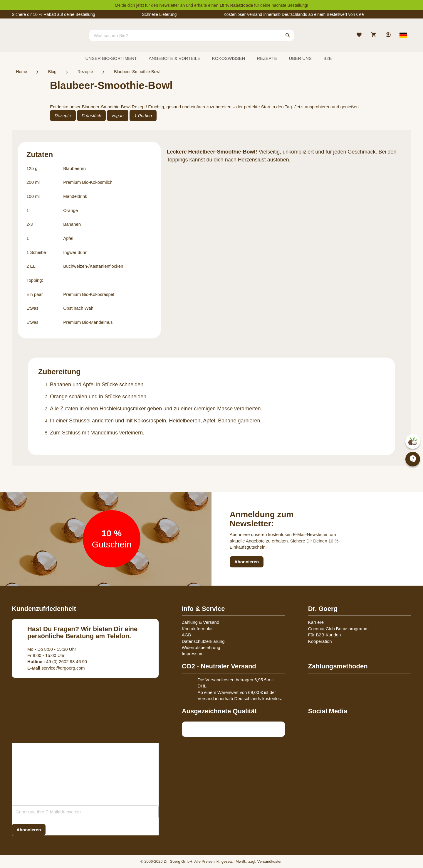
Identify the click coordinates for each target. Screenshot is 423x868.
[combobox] (192, 35)
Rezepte (85, 72)
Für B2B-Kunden (325, 635)
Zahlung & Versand (201, 622)
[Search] (288, 35)
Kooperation (320, 641)
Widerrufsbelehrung (201, 647)
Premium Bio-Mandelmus (88, 322)
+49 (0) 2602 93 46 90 (57, 661)
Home (21, 72)
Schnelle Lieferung (159, 14)
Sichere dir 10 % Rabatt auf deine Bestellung (53, 14)
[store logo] (34, 41)
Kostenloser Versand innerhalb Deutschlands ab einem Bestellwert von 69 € (294, 14)
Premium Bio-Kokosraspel (89, 294)
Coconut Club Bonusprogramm (338, 629)
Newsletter (169, 5)
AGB (187, 635)
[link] (389, 35)
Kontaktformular (197, 629)
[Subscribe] (29, 830)
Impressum (193, 654)
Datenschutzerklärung (203, 641)
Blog (52, 72)
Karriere (316, 622)
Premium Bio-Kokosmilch (88, 182)
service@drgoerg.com (56, 668)
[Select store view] (403, 35)
